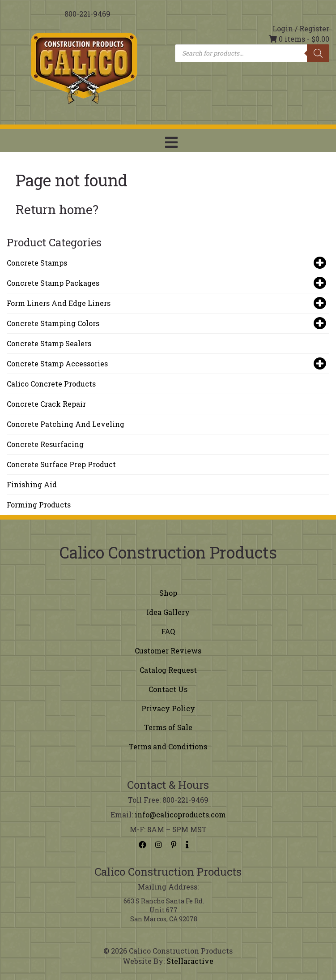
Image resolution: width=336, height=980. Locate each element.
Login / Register (301, 28)
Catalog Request (168, 670)
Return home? (57, 209)
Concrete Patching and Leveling (66, 424)
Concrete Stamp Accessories (166, 364)
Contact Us (168, 689)
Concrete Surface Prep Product (61, 464)
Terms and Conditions (168, 746)
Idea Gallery (168, 612)
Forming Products (39, 505)
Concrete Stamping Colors (166, 323)
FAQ (168, 631)
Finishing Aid (32, 484)
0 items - (299, 39)
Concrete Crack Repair (46, 404)
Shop (168, 593)
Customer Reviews (168, 651)
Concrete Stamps (166, 263)
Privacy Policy (168, 708)
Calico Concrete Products (51, 384)
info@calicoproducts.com (180, 815)
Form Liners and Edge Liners (166, 303)
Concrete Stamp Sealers (49, 343)
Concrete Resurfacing (45, 444)
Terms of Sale (168, 727)
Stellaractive (190, 961)
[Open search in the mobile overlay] (252, 53)
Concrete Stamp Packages (166, 283)
